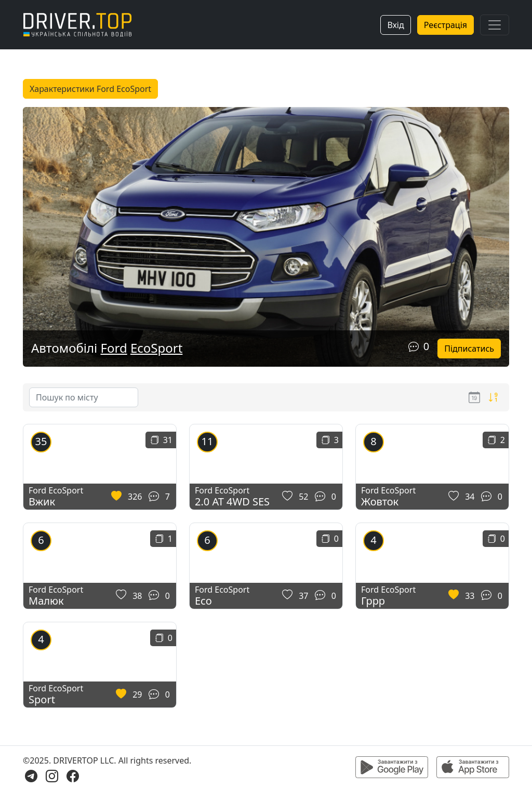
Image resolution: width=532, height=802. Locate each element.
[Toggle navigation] (495, 25)
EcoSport (156, 348)
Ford (114, 348)
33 (470, 596)
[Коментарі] (414, 346)
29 (137, 694)
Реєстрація (445, 25)
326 (135, 497)
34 (470, 497)
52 (303, 497)
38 (137, 596)
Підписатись (469, 349)
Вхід (395, 25)
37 (303, 596)
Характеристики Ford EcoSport (90, 89)
